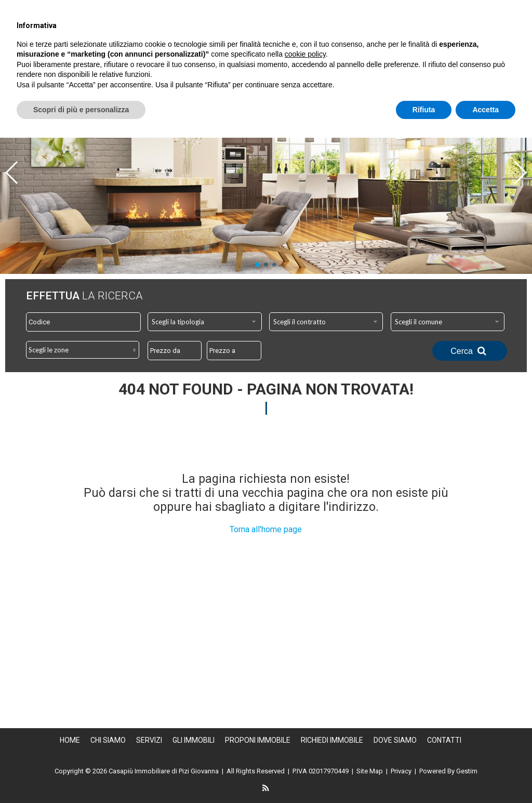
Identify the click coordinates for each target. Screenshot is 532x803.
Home (243, 44)
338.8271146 (369, 8)
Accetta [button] (486, 774)
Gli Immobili (407, 44)
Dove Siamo (443, 57)
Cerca (470, 351)
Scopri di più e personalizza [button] (81, 774)
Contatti (507, 57)
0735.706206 (287, 8)
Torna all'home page (266, 529)
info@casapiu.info (460, 8)
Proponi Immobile (489, 44)
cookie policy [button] (305, 719)
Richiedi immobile (364, 57)
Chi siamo (294, 44)
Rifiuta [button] (424, 774)
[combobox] (205, 322)
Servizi (348, 44)
